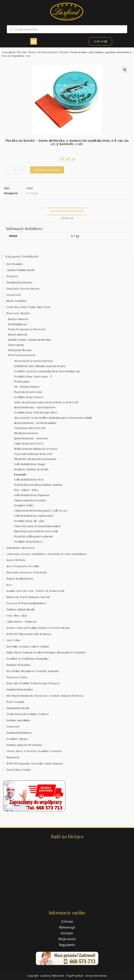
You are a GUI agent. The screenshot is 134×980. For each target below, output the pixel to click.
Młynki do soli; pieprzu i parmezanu (35, 459)
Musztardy (13, 757)
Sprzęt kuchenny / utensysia (31, 438)
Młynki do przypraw (26, 433)
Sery (9, 585)
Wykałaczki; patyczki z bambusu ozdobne (38, 485)
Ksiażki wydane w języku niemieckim (30, 340)
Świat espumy (16, 345)
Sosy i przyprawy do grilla (23, 566)
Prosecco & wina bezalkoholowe (26, 603)
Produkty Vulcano (17, 739)
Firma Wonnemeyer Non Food (27, 329)
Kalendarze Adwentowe (21, 548)
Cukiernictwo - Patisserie (22, 621)
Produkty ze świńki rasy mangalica (27, 659)
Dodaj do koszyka (47, 170)
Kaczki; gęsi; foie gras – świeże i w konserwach (35, 591)
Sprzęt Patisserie (18, 319)
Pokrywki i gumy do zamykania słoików (38, 526)
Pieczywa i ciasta (17, 677)
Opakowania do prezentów (30, 500)
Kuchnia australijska (18, 720)
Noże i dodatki (15, 702)
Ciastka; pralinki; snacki (20, 270)
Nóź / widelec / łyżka (26, 490)
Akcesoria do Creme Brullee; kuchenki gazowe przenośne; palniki (53, 418)
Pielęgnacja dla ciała (20, 350)
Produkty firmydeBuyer (28, 541)
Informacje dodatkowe (67, 211)
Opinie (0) (67, 218)
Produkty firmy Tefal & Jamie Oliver (36, 412)
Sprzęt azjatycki (18, 334)
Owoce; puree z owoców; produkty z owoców (34, 751)
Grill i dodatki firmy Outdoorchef (34, 516)
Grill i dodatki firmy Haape (30, 464)
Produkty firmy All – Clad (29, 521)
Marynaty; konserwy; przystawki (27, 572)
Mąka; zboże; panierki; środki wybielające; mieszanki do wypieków (46, 652)
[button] (34, 41)
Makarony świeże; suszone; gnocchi (28, 597)
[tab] (67, 211)
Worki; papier (22, 381)
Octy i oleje (13, 640)
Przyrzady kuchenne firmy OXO (33, 454)
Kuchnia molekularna (19, 733)
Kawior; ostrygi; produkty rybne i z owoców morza (38, 628)
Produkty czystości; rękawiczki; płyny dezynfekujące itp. (47, 371)
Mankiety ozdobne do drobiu (31, 469)
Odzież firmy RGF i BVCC (29, 443)
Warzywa (12, 276)
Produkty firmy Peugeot (29, 397)
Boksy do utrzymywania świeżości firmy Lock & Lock (46, 402)
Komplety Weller (24, 505)
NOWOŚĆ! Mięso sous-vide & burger (29, 634)
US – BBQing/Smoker (27, 387)
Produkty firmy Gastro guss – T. (33, 376)
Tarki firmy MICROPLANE (30, 428)
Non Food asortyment (48, 52)
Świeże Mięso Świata (19, 770)
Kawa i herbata (16, 560)
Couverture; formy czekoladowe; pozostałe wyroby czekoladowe (47, 554)
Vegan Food (14, 295)
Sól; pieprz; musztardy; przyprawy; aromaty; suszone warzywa (45, 696)
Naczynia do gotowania (28, 392)
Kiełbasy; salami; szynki (20, 609)
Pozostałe (64, 52)
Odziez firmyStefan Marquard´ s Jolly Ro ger (41, 510)
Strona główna (9, 52)
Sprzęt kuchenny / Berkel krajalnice (35, 423)
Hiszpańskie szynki (18, 708)
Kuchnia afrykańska (18, 665)
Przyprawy (13, 726)
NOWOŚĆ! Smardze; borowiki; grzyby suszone (35, 763)
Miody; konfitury (17, 301)
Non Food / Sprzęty (27, 52)
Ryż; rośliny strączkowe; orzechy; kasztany (33, 671)
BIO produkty (15, 264)
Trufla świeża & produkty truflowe (28, 714)
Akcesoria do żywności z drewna (33, 361)
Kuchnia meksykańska (20, 689)
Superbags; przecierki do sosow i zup (36, 531)
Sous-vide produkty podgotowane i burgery (33, 683)
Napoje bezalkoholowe (20, 578)
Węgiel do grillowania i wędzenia (33, 536)
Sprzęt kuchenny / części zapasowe (35, 407)
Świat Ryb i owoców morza (23, 288)
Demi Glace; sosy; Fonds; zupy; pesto (28, 307)
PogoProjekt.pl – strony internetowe (87, 976)
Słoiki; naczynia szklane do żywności (36, 449)
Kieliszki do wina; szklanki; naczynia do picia (40, 366)
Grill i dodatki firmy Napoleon (32, 495)
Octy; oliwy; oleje (17, 615)
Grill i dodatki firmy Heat (29, 479)
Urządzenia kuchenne (19, 282)
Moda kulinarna (17, 324)
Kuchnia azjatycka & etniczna (24, 745)
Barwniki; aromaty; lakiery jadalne (28, 646)
